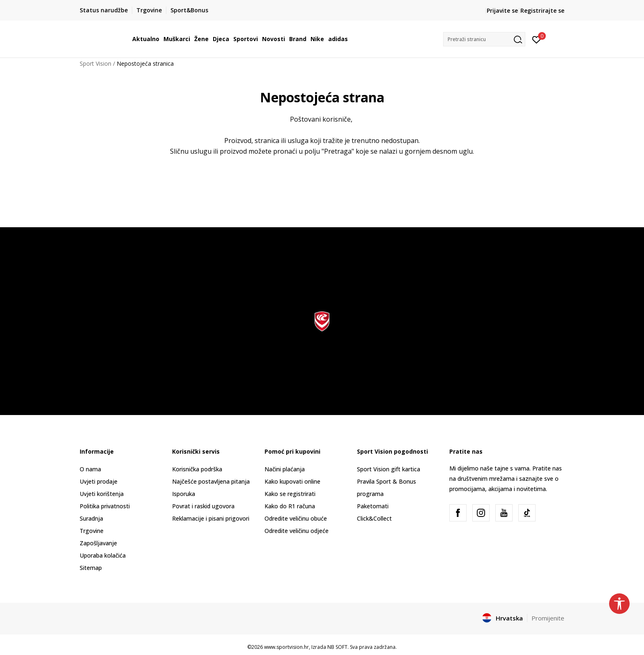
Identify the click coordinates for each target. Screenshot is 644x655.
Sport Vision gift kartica (389, 469)
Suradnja (91, 518)
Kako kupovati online (292, 481)
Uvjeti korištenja (102, 494)
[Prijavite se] (537, 39)
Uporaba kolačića (103, 555)
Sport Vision (95, 63)
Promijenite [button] (548, 618)
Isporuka (184, 494)
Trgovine (92, 531)
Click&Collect (374, 518)
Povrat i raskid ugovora (203, 506)
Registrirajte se (542, 10)
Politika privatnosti (105, 506)
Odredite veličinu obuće (296, 518)
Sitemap (91, 568)
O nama (90, 469)
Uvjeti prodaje (99, 481)
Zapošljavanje (98, 543)
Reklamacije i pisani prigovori (211, 518)
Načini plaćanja (285, 469)
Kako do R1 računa (290, 506)
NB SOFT (337, 647)
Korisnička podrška (197, 469)
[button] (484, 39)
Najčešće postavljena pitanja (211, 481)
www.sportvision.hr (286, 647)
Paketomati (373, 506)
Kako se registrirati (290, 494)
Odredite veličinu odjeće (297, 531)
